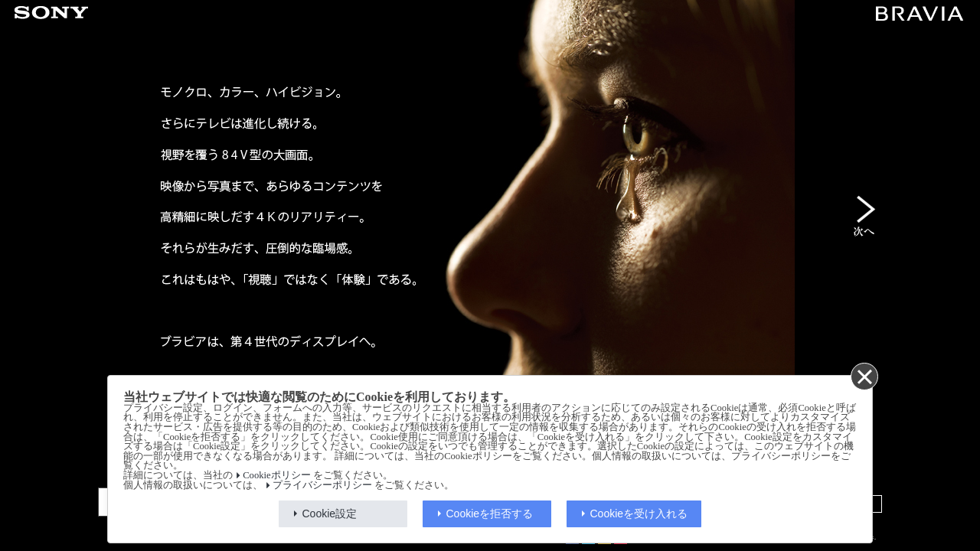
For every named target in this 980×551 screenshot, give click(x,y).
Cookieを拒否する (490, 514)
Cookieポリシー (276, 475)
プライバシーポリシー (322, 485)
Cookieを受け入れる (639, 514)
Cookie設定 (330, 514)
